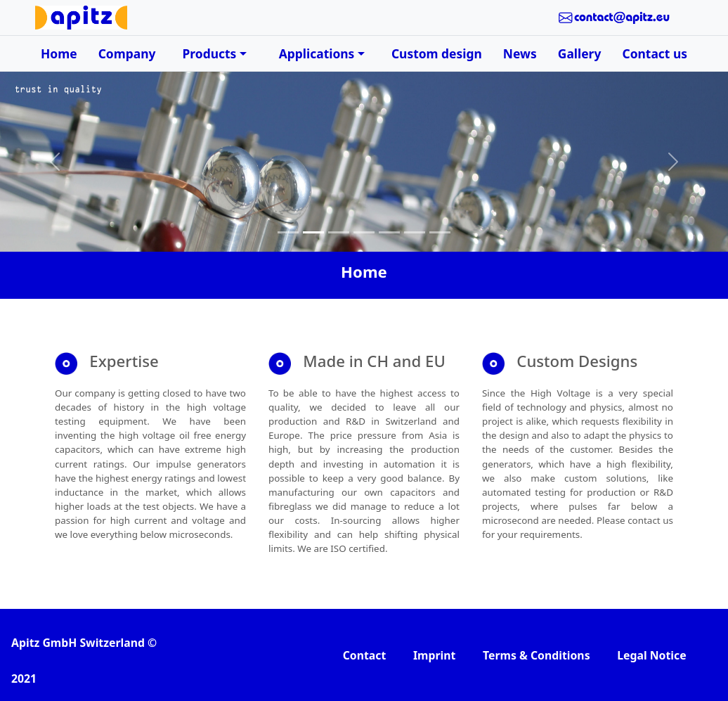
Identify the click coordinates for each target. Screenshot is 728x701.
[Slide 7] (440, 232)
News (520, 53)
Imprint (434, 655)
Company (127, 53)
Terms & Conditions (537, 655)
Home (59, 53)
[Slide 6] (415, 232)
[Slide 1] (288, 232)
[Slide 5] (389, 232)
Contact (365, 655)
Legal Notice (651, 655)
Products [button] (210, 53)
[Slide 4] (364, 232)
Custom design (437, 53)
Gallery (580, 53)
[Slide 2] (313, 232)
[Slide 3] (339, 232)
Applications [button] (317, 53)
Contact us (654, 53)
